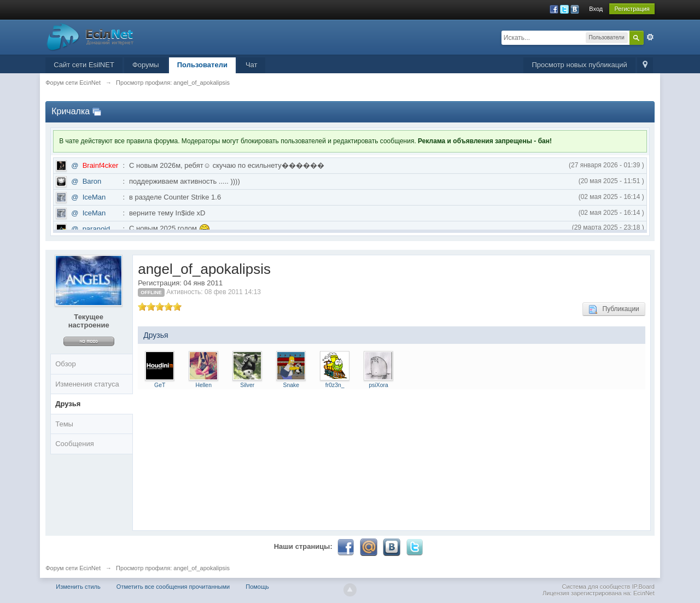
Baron (92, 181)
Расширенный (650, 37)
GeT (160, 385)
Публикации (614, 309)
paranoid (97, 229)
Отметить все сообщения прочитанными (173, 587)
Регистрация (632, 9)
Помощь (257, 587)
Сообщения (75, 444)
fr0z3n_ (335, 385)
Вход (596, 9)
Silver (247, 385)
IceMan (94, 197)
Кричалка (71, 111)
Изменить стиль (78, 587)
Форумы (146, 65)
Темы (64, 424)
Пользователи (202, 65)
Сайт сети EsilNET (84, 65)
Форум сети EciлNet (73, 568)
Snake (291, 385)
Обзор (66, 364)
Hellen (203, 385)
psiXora (379, 385)
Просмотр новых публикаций (579, 65)
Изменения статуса (87, 384)
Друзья (68, 404)
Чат (252, 65)
